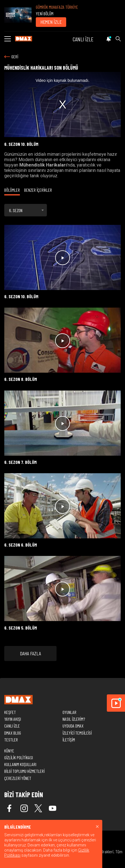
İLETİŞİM (69, 740)
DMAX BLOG (13, 733)
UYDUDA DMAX (73, 726)
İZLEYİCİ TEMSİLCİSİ (77, 733)
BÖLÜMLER (12, 190)
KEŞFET (10, 712)
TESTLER (11, 740)
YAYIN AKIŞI (13, 719)
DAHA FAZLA (30, 653)
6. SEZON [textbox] (16, 210)
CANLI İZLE (83, 39)
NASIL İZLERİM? (74, 719)
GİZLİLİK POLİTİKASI (19, 757)
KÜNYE (9, 751)
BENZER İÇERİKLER (38, 190)
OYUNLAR (69, 712)
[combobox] (26, 210)
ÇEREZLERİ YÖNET (18, 778)
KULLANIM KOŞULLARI (20, 764)
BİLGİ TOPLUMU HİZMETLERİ (24, 771)
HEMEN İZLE (51, 22)
